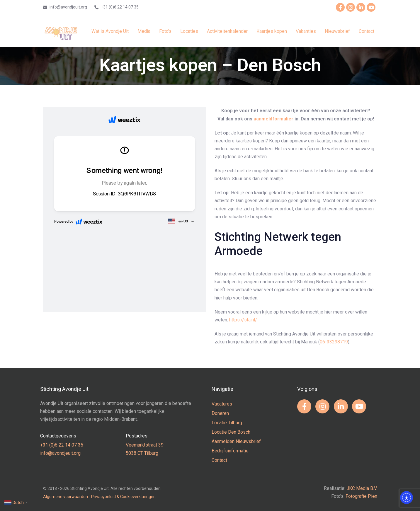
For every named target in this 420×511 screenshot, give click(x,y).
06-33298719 (334, 342)
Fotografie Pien (361, 496)
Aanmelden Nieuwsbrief (236, 441)
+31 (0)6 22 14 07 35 (62, 445)
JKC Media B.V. (362, 488)
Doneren (220, 413)
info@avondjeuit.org (60, 453)
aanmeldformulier (273, 119)
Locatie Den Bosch (231, 432)
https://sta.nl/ (243, 320)
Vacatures (222, 404)
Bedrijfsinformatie (230, 451)
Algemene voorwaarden (66, 497)
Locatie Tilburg (227, 423)
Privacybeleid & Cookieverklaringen (123, 497)
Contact (219, 460)
